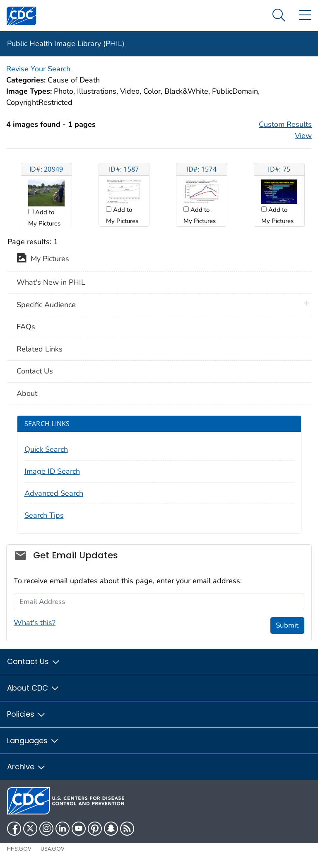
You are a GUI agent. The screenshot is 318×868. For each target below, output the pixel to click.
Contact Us (35, 371)
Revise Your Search (38, 69)
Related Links (40, 349)
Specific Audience (46, 305)
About (27, 393)
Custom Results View (285, 130)
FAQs (26, 327)
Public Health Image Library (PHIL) (66, 44)
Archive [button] (26, 767)
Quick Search (46, 449)
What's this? (35, 623)
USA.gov (53, 849)
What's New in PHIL (51, 282)
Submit (287, 625)
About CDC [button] (33, 688)
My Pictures (43, 259)
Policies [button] (26, 714)
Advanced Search (54, 493)
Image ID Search (52, 471)
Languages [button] (33, 741)
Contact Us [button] (34, 661)
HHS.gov (19, 849)
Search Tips (44, 515)
